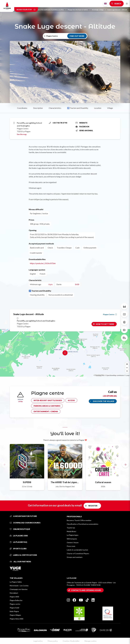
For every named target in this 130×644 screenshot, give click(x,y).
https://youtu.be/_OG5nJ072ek (43, 263)
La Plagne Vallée (16, 582)
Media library (71, 531)
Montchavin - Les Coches (19, 586)
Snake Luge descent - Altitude (117, 10)
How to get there (105, 324)
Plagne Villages (15, 615)
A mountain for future (23, 516)
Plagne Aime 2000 (16, 619)
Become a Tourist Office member (79, 520)
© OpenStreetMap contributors (114, 375)
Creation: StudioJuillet (71, 641)
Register (93, 506)
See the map (22, 134)
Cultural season (103, 482)
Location (98, 108)
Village (110, 108)
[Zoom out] (127, 368)
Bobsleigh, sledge (99, 10)
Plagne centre (15, 604)
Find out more (77, 36)
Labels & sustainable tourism (77, 550)
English (105, 4)
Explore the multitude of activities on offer (51, 10)
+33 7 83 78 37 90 (58, 123)
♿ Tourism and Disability (78, 108)
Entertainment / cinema (46, 411)
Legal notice (38, 641)
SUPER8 (27, 482)
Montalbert (14, 593)
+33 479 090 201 (110, 396)
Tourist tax (71, 528)
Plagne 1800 (14, 597)
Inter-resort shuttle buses (48, 400)
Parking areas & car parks (47, 406)
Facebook (83, 127)
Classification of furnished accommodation (83, 524)
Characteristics (55, 108)
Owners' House (73, 542)
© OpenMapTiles (99, 375)
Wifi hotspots (72, 539)
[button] (125, 465)
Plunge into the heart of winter (79, 10)
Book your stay (26, 10)
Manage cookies (90, 641)
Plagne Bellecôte (16, 600)
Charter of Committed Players (78, 554)
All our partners (20, 562)
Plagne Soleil (14, 608)
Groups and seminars (75, 557)
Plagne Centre (110, 314)
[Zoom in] (127, 364)
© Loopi (127, 375)
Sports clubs (18, 549)
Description (38, 108)
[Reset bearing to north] (127, 371)
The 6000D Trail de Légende (65, 482)
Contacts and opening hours (86, 590)
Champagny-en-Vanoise (19, 589)
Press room (71, 546)
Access (71, 400)
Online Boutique (20, 529)
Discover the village (104, 401)
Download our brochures (25, 523)
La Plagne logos (73, 535)
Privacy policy (53, 641)
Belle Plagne (14, 611)
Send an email (84, 130)
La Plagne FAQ (18, 542)
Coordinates (22, 108)
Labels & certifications (23, 555)
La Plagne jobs (19, 536)
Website (82, 123)
